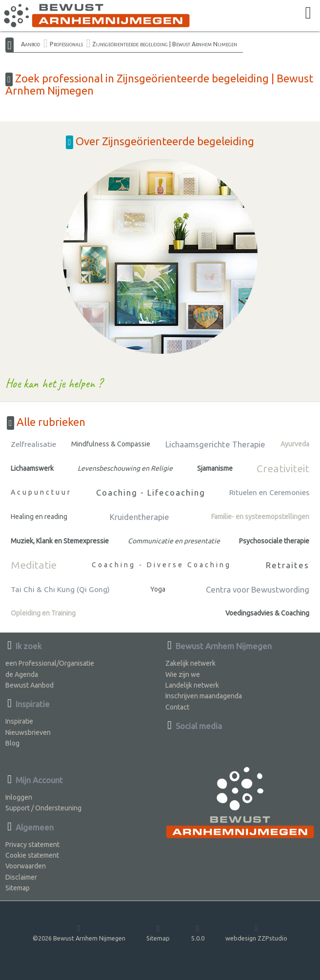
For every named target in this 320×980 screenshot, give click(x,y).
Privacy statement (32, 845)
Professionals (66, 44)
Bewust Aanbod (30, 685)
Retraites (288, 565)
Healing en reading (39, 517)
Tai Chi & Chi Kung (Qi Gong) (60, 589)
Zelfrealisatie (33, 444)
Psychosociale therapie (274, 541)
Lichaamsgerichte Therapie (215, 444)
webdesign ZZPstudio (256, 932)
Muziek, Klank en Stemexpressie (60, 541)
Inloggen (19, 797)
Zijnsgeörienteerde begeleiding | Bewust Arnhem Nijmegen (165, 44)
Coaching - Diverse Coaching (161, 565)
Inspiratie (19, 721)
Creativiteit (283, 468)
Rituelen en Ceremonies (269, 492)
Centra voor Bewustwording (258, 589)
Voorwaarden (26, 866)
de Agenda (22, 674)
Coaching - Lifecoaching (151, 492)
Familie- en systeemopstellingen (260, 517)
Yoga (158, 589)
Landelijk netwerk (192, 685)
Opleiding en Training (43, 613)
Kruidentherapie (140, 517)
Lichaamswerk (32, 468)
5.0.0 (198, 932)
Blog (12, 743)
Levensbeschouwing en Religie (125, 468)
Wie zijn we (183, 674)
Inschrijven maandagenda (204, 696)
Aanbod (30, 44)
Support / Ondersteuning (43, 808)
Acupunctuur (41, 492)
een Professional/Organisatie (50, 663)
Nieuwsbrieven (28, 732)
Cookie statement (32, 855)
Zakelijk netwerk (190, 663)
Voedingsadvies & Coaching (267, 613)
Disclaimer (21, 877)
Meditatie (34, 565)
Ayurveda (295, 444)
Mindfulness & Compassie (111, 444)
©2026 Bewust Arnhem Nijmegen (79, 932)
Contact (177, 707)
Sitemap (18, 888)
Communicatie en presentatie (174, 541)
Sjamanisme (215, 468)
